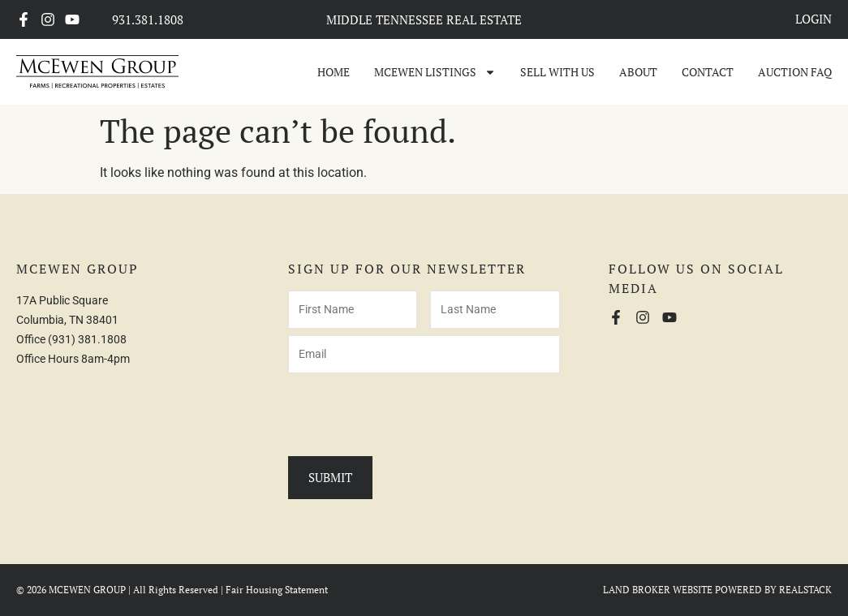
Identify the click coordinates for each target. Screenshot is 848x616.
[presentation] (411, 411)
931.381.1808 (148, 19)
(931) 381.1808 (87, 339)
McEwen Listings (435, 72)
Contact (708, 72)
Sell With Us (557, 72)
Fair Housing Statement (277, 590)
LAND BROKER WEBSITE (658, 590)
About (638, 72)
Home (334, 72)
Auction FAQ (795, 72)
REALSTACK (805, 590)
